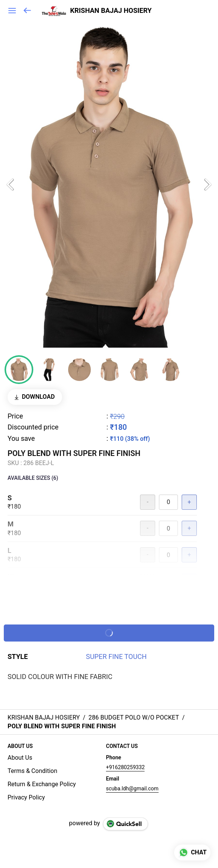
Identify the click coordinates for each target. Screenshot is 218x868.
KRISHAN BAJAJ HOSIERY (111, 11)
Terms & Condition (32, 771)
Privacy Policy (26, 797)
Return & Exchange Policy (42, 784)
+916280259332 (125, 767)
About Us (20, 758)
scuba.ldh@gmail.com (132, 788)
